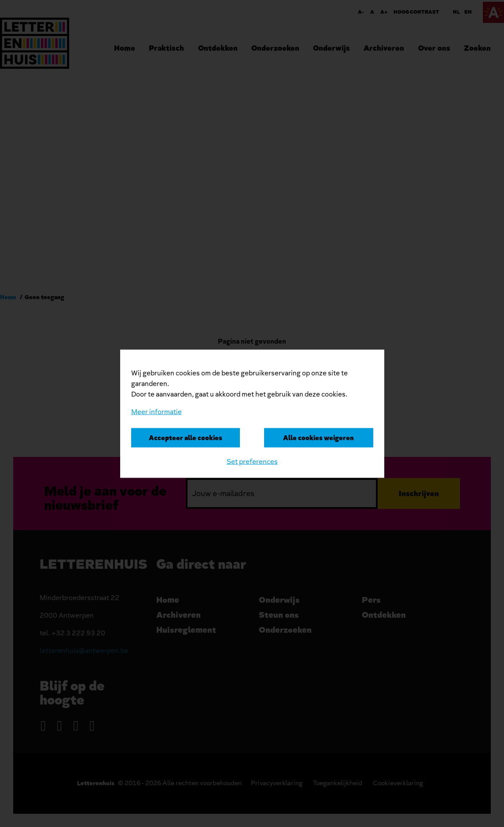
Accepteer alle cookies (186, 438)
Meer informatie (156, 412)
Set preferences (252, 461)
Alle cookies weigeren (318, 438)
